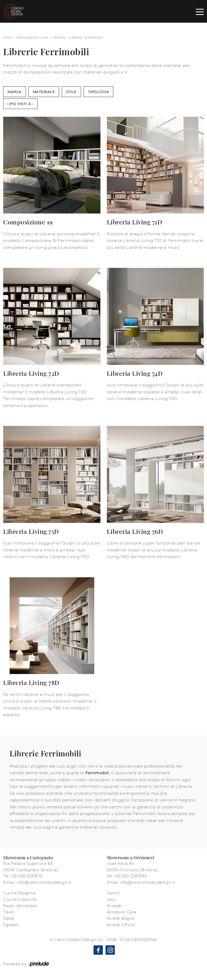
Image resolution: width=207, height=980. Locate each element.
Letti (111, 900)
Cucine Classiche (20, 900)
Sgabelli (11, 925)
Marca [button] (15, 92)
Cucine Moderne (19, 893)
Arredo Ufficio (121, 925)
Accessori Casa (122, 912)
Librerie (59, 38)
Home (8, 38)
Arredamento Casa (32, 38)
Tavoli (9, 912)
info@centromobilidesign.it (44, 882)
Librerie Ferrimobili (86, 38)
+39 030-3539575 (26, 876)
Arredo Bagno (121, 918)
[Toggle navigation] (200, 11)
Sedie (9, 918)
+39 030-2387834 (130, 876)
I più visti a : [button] (20, 104)
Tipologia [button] (99, 92)
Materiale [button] (44, 92)
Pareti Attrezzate (20, 906)
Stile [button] (71, 92)
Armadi (114, 906)
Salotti (113, 893)
